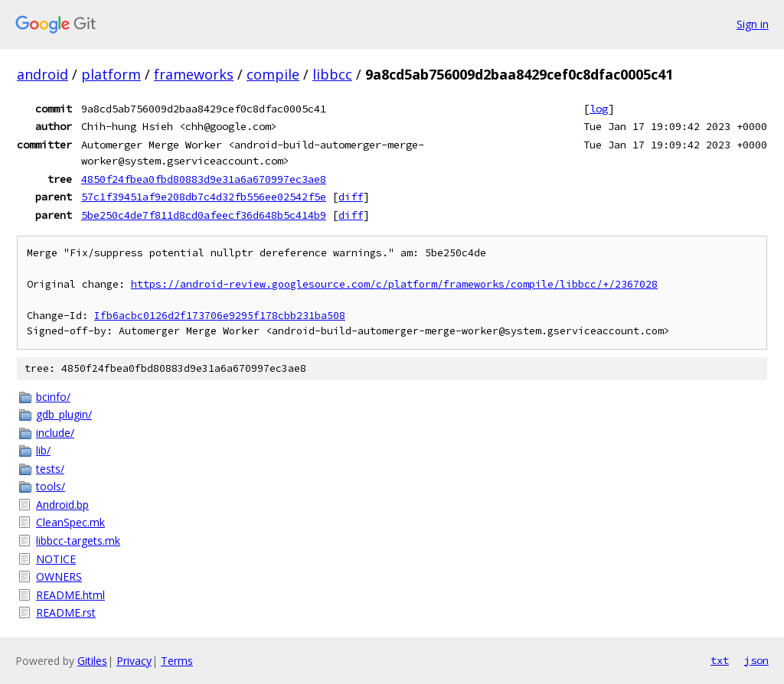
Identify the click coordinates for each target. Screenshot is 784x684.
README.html (70, 595)
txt (720, 660)
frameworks (194, 74)
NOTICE (56, 559)
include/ (55, 433)
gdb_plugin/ (64, 414)
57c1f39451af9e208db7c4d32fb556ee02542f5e (204, 197)
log (599, 109)
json (756, 660)
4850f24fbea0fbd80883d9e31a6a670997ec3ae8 (204, 179)
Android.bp (62, 505)
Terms (177, 661)
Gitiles (92, 661)
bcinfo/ (53, 397)
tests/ (50, 469)
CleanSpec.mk (70, 522)
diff (351, 197)
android (42, 74)
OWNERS (59, 577)
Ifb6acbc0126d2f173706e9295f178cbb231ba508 (220, 316)
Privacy (134, 661)
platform (111, 74)
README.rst (66, 612)
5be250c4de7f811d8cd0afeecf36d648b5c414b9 (204, 215)
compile (273, 74)
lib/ (43, 450)
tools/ (51, 486)
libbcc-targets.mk (78, 541)
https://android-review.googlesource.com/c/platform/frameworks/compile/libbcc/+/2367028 (394, 284)
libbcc (332, 74)
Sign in (753, 24)
